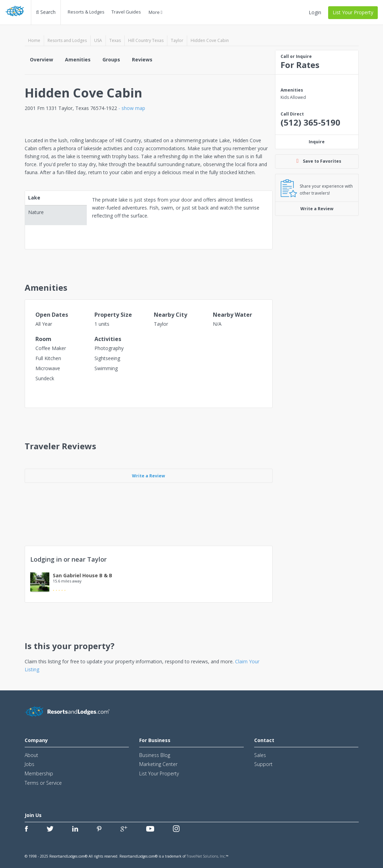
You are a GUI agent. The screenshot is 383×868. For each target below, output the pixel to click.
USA (98, 40)
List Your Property (353, 12)
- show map (132, 108)
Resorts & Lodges (86, 12)
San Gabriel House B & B (82, 575)
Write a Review (317, 209)
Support (263, 764)
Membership (39, 773)
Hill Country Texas (146, 40)
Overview (41, 59)
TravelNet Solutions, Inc (206, 856)
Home (34, 40)
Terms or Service (43, 783)
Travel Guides (126, 12)
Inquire (317, 142)
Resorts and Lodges (67, 40)
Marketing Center (158, 764)
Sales (260, 755)
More (156, 12)
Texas (115, 40)
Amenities (78, 59)
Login (315, 12)
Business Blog (155, 755)
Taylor (177, 40)
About (31, 755)
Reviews (142, 59)
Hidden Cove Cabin (210, 40)
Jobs (30, 764)
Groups (111, 59)
